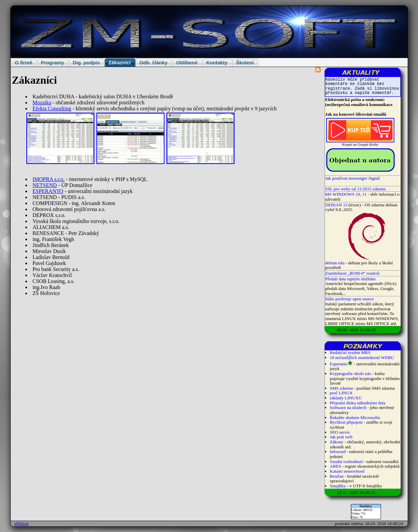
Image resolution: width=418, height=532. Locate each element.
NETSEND (45, 185)
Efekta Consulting (52, 108)
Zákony (337, 442)
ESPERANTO (48, 191)
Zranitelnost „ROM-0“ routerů (352, 273)
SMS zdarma (341, 388)
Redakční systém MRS (350, 352)
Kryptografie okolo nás (351, 373)
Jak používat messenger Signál (353, 178)
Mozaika (42, 102)
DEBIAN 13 (336, 205)
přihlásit (21, 523)
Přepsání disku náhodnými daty (358, 403)
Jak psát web (341, 437)
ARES (336, 466)
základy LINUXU (346, 398)
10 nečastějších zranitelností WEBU (362, 357)
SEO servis (340, 432)
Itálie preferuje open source (350, 299)
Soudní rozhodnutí (346, 461)
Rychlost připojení (346, 422)
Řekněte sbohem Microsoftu (355, 417)
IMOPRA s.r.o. (49, 179)
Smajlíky (338, 486)
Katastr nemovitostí (347, 471)
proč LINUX (341, 393)
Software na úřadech (348, 407)
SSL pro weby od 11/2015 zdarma (356, 189)
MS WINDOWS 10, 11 (346, 194)
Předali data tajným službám (350, 279)
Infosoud (338, 451)
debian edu (335, 263)
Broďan (337, 476)
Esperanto (339, 364)
